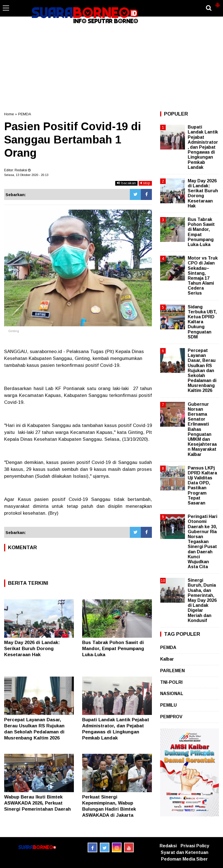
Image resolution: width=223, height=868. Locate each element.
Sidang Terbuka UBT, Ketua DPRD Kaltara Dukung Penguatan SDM (202, 322)
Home (9, 114)
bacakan (126, 183)
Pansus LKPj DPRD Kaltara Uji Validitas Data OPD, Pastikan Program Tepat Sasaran (202, 485)
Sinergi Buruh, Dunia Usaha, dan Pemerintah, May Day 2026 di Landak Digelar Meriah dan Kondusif (202, 600)
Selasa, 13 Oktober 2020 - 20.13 (26, 175)
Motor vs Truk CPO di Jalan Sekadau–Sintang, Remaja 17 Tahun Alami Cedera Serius (203, 276)
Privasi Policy (195, 846)
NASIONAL (172, 694)
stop (145, 183)
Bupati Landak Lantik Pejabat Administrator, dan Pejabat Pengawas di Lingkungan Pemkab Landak (203, 147)
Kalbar (167, 659)
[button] (217, 3)
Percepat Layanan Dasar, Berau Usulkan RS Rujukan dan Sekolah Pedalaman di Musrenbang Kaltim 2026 (202, 371)
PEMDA (25, 114)
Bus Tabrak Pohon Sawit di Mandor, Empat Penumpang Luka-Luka (113, 649)
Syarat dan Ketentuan (185, 852)
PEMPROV (171, 717)
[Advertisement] (111, 67)
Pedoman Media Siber (184, 859)
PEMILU (168, 705)
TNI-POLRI (171, 682)
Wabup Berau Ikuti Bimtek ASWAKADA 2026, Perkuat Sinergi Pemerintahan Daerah (37, 803)
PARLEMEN (172, 671)
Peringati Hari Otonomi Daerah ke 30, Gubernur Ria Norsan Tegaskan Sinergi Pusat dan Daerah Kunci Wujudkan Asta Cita (202, 542)
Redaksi (168, 846)
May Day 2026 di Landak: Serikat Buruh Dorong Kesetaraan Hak (32, 649)
